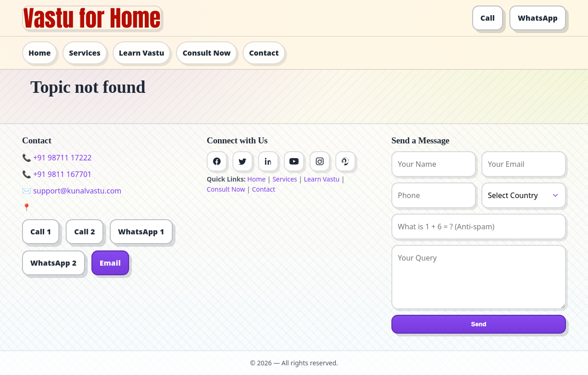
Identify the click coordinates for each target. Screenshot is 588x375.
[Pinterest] (345, 161)
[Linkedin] (268, 161)
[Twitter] (243, 161)
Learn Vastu (142, 53)
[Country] (524, 195)
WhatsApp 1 (141, 232)
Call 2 (84, 232)
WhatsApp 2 (54, 263)
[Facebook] (217, 161)
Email (110, 263)
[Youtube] (294, 161)
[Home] (92, 18)
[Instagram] (320, 161)
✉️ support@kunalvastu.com (72, 191)
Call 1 (41, 232)
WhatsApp (538, 18)
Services (85, 53)
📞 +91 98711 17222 (57, 158)
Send (478, 324)
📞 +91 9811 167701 (57, 174)
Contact (264, 53)
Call (488, 18)
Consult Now (206, 53)
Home (40, 53)
